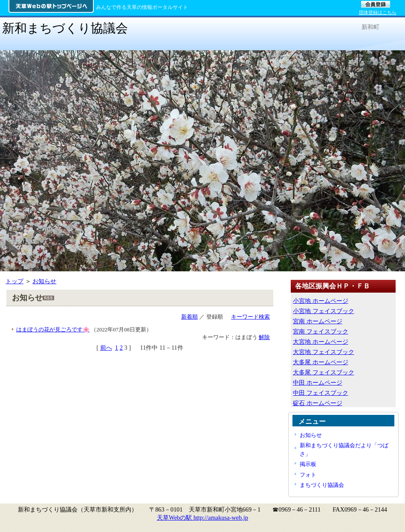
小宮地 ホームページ (321, 301)
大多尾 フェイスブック (324, 372)
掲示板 (308, 464)
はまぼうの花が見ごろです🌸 (53, 329)
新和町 (370, 27)
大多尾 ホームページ (321, 362)
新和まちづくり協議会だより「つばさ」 (344, 449)
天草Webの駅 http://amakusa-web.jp (202, 518)
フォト (308, 475)
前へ (106, 348)
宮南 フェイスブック (321, 331)
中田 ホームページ (318, 382)
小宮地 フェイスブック (324, 311)
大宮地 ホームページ (321, 342)
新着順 (189, 317)
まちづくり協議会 (322, 485)
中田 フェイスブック (321, 393)
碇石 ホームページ (318, 403)
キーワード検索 (250, 317)
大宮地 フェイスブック (324, 352)
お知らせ (44, 281)
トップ (14, 281)
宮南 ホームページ (318, 321)
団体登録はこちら (378, 12)
